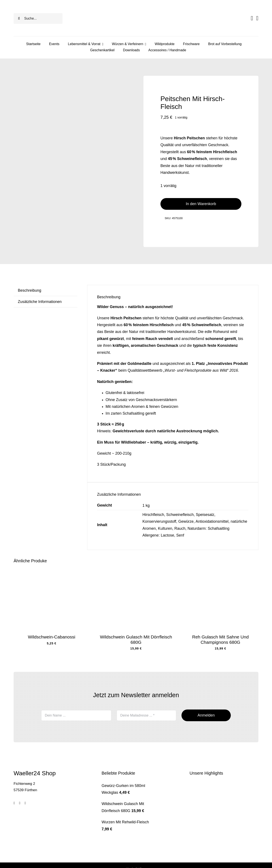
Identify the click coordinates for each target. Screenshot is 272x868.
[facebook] (14, 803)
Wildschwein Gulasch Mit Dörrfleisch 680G (136, 639)
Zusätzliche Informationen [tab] (40, 302)
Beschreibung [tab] (30, 290)
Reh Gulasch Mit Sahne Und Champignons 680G (220, 639)
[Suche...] (38, 19)
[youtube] (25, 803)
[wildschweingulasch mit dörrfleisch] (136, 572)
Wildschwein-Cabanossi (52, 637)
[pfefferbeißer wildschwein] (52, 572)
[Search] (19, 19)
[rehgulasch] (220, 572)
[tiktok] (20, 803)
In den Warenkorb (201, 204)
